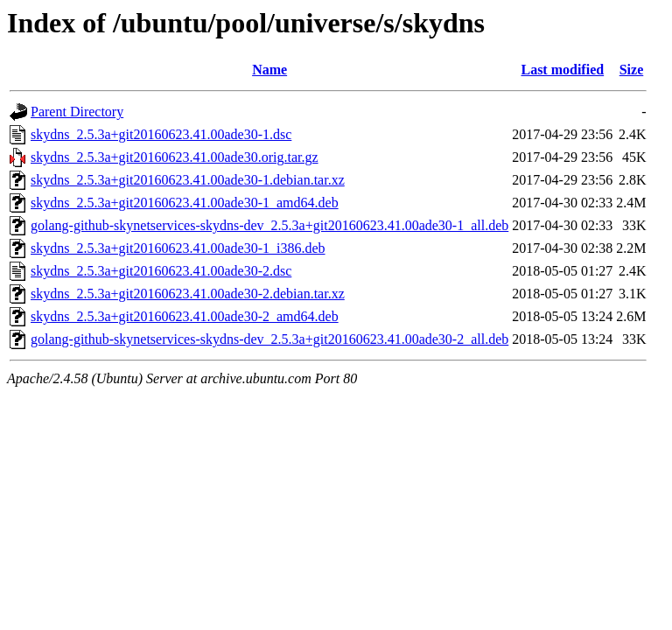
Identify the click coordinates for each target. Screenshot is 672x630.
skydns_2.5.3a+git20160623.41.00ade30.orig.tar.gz (175, 157)
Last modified (562, 70)
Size (632, 70)
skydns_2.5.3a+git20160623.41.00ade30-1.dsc (161, 134)
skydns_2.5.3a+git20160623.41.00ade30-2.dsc (161, 271)
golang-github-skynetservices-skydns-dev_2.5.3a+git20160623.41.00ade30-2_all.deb (269, 339)
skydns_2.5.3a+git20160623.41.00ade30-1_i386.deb (178, 248)
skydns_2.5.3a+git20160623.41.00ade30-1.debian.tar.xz (188, 180)
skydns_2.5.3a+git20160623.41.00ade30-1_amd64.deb (185, 203)
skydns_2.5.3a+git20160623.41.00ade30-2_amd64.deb (185, 316)
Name (269, 70)
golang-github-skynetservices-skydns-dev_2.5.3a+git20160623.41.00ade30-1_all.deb (269, 225)
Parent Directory (77, 112)
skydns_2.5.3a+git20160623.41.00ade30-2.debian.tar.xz (188, 294)
